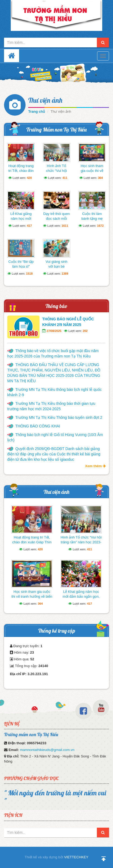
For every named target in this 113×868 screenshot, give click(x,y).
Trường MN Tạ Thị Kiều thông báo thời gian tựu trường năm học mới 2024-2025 (51, 406)
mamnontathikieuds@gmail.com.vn (47, 750)
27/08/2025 (54, 331)
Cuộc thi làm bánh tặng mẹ (92, 216)
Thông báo (56, 306)
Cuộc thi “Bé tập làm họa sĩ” (21, 264)
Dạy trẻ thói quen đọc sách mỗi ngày (57, 219)
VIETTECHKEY (76, 857)
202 (85, 331)
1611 (65, 226)
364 (100, 178)
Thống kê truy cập (57, 631)
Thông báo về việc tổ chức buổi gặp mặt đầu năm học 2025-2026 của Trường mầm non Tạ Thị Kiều (53, 353)
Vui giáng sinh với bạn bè (56, 264)
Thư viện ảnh (45, 100)
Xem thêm (95, 466)
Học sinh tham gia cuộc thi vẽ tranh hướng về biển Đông (92, 173)
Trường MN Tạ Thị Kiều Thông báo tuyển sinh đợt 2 (59, 417)
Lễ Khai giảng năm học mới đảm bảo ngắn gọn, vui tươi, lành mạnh (81, 596)
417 (29, 226)
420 (29, 178)
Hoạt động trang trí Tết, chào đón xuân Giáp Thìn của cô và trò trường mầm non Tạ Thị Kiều (32, 545)
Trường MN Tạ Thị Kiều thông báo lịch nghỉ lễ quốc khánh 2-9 (54, 392)
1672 (100, 226)
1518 (29, 274)
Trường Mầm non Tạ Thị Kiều (56, 130)
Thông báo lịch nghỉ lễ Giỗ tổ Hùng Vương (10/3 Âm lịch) (55, 437)
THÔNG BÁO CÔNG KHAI (38, 426)
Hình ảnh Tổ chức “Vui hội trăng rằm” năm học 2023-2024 (57, 173)
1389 (65, 274)
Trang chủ (37, 111)
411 (65, 178)
